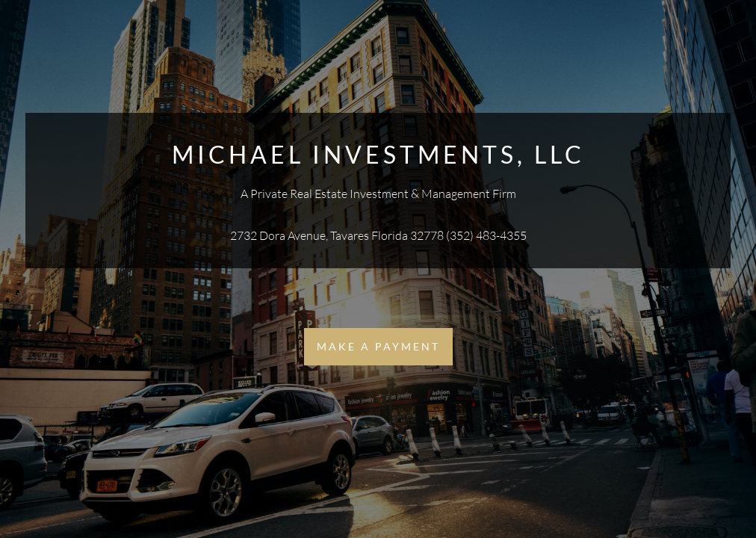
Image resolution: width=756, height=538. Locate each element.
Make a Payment (378, 346)
